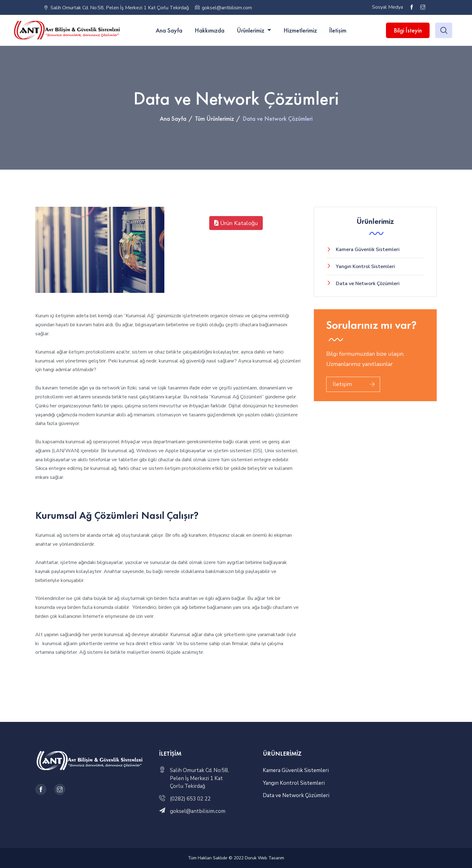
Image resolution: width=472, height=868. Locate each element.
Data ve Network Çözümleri (368, 284)
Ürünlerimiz (251, 30)
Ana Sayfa (169, 30)
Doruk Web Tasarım (264, 858)
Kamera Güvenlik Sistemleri (368, 250)
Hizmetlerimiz (300, 30)
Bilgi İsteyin (408, 30)
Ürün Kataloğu (236, 223)
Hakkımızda (210, 30)
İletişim (338, 30)
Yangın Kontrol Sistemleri (365, 267)
